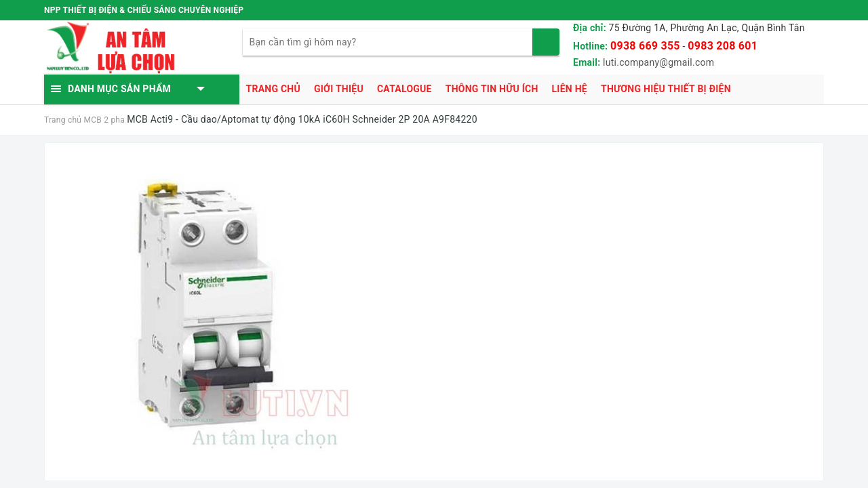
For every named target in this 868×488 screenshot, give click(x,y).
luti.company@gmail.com (658, 62)
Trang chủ (273, 89)
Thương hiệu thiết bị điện (666, 89)
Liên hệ (570, 89)
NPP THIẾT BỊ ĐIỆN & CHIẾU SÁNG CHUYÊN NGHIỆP (144, 10)
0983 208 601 (723, 46)
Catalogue (405, 89)
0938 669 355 (645, 46)
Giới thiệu (339, 89)
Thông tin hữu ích (492, 89)
